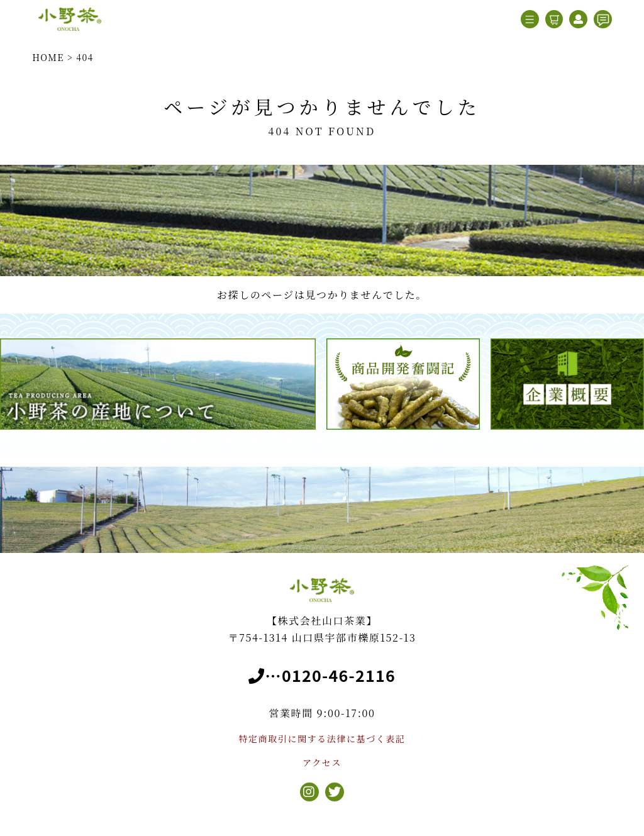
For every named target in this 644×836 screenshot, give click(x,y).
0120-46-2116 (339, 675)
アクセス (322, 762)
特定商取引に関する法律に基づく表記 (322, 738)
